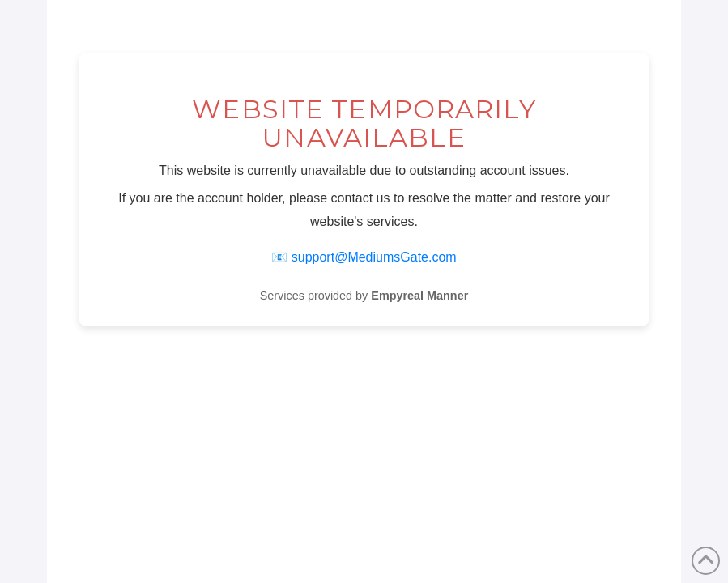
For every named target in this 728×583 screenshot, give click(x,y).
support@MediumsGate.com (374, 257)
